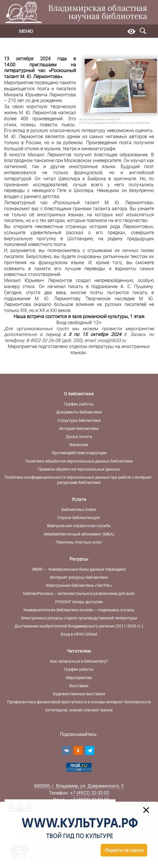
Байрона (98, 179)
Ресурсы (79, 559)
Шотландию (80, 239)
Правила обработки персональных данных (79, 469)
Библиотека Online (79, 510)
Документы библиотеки (79, 412)
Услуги (79, 499)
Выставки (79, 686)
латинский (15, 167)
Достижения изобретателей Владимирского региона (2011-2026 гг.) (79, 626)
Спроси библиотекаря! (79, 518)
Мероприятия (79, 678)
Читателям (79, 651)
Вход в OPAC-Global (79, 634)
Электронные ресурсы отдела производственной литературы (79, 618)
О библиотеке (79, 394)
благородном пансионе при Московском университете (63, 160)
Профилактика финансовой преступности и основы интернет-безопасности (79, 702)
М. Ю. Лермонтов (38, 113)
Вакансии (79, 445)
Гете (62, 190)
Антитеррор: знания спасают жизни (79, 710)
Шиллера (83, 190)
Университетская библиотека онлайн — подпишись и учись (79, 610)
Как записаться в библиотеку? (79, 661)
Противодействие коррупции (79, 453)
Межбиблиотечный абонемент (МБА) (79, 534)
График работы (79, 404)
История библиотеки (79, 429)
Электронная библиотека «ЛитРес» (79, 585)
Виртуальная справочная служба (79, 526)
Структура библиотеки (79, 420)
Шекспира (69, 179)
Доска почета (79, 437)
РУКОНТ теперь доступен (79, 602)
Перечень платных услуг (79, 542)
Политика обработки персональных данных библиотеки (79, 461)
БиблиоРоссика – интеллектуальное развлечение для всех (79, 593)
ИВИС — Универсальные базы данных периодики (79, 569)
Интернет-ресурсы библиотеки (79, 577)
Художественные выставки (79, 694)
